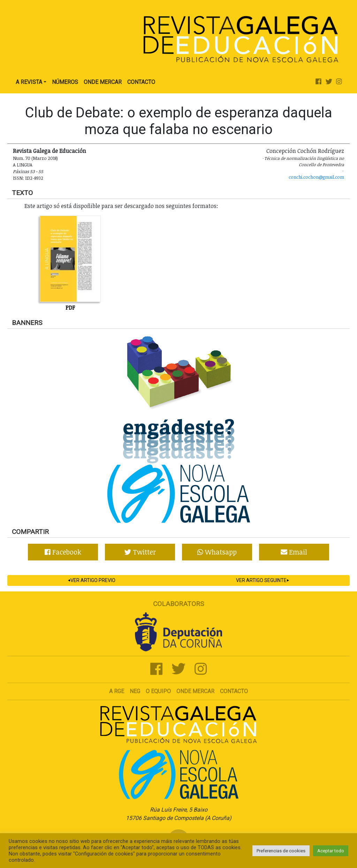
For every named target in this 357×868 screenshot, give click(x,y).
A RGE (117, 691)
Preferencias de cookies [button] (281, 851)
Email (294, 552)
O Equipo (158, 691)
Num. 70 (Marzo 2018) (35, 158)
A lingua (23, 165)
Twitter (140, 552)
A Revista (29, 82)
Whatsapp (217, 552)
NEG (135, 691)
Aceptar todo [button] (331, 851)
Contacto (141, 82)
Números (65, 82)
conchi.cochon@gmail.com (316, 177)
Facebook (63, 552)
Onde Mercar (103, 82)
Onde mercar (195, 691)
